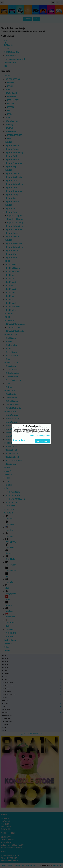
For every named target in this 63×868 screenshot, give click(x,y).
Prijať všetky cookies (42, 441)
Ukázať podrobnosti (19, 440)
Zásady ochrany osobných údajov (40, 436)
